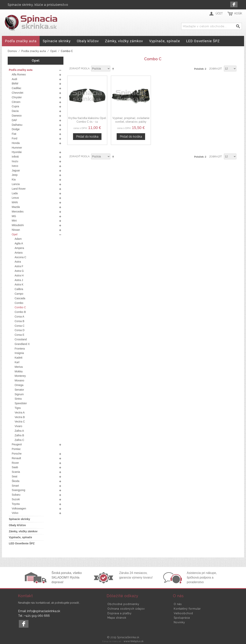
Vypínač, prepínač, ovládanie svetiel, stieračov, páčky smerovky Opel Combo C (131, 122)
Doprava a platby (120, 613)
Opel (53, 51)
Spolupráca (182, 618)
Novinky (179, 622)
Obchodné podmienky (123, 604)
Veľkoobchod (183, 613)
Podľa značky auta (34, 51)
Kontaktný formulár (187, 609)
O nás (178, 604)
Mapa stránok (117, 618)
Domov (12, 51)
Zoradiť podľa (79, 68)
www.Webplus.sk (134, 641)
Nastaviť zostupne (114, 69)
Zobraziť (215, 69)
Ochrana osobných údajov (126, 609)
